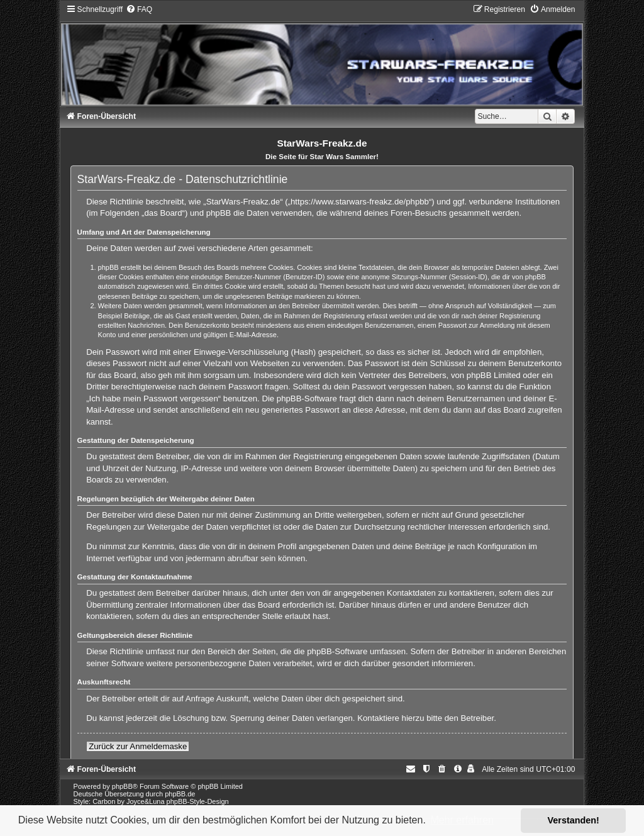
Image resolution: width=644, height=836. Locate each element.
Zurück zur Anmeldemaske (138, 746)
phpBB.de (180, 794)
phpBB (122, 786)
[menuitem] (139, 9)
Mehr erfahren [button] (462, 820)
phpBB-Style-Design (198, 801)
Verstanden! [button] (574, 820)
